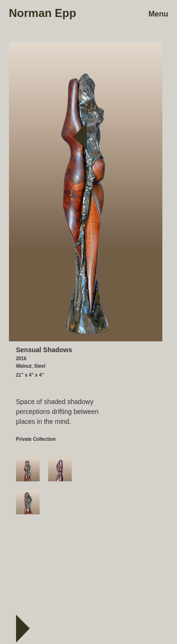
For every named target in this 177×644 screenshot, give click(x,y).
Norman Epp (43, 13)
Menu (158, 14)
